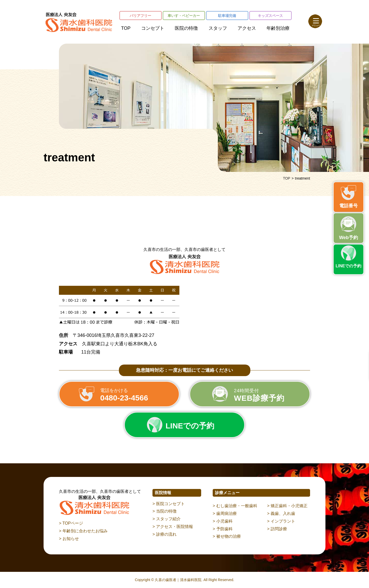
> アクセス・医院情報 (173, 527)
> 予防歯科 (223, 529)
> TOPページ (71, 523)
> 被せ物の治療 (227, 536)
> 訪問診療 (277, 529)
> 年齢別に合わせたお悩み (83, 531)
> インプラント (281, 521)
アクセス (247, 28)
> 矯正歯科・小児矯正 (287, 506)
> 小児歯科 (223, 521)
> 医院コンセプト (169, 504)
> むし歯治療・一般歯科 (235, 506)
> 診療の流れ (165, 534)
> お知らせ (69, 539)
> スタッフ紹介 (167, 519)
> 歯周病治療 (225, 513)
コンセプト (153, 28)
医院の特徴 (186, 28)
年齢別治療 (278, 28)
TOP (126, 28)
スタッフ (218, 28)
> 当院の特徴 (165, 511)
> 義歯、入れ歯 (281, 513)
